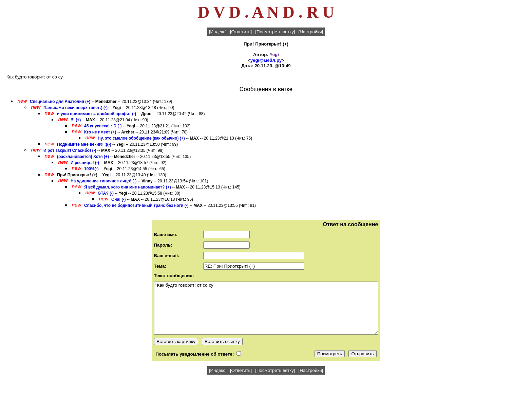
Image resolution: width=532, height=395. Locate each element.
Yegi (274, 55)
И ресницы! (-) (85, 163)
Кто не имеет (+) (100, 132)
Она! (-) (119, 199)
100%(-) (91, 169)
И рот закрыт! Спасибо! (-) (70, 150)
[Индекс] (218, 32)
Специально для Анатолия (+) (60, 102)
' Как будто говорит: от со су (266, 308)
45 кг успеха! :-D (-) (103, 126)
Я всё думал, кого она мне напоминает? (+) (128, 187)
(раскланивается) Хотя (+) (83, 157)
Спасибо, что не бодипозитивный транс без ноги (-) (136, 205)
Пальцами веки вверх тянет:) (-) (75, 108)
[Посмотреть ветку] (275, 32)
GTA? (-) (106, 193)
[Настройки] (311, 32)
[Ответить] (241, 32)
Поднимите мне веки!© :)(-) (84, 144)
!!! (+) (76, 120)
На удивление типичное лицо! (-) (104, 181)
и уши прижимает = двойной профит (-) (97, 114)
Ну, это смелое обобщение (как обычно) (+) (141, 138)
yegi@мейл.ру (266, 60)
